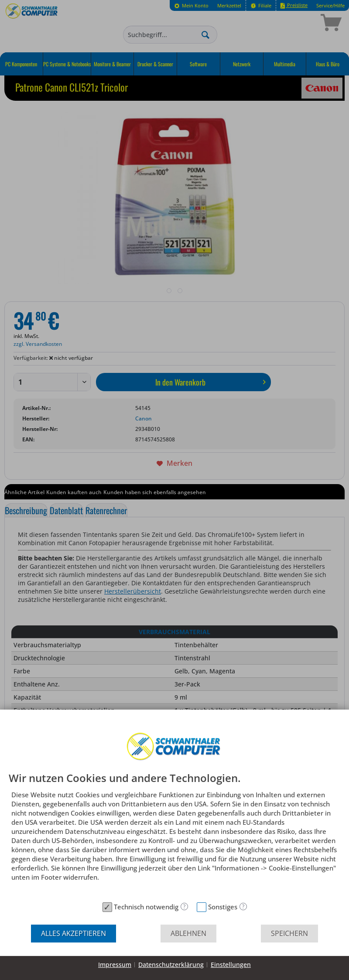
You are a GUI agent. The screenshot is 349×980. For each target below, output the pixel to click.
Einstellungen (231, 965)
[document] (174, 835)
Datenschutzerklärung (171, 965)
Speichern (289, 933)
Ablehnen (188, 933)
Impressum (115, 965)
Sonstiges (223, 907)
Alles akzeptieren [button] (74, 933)
